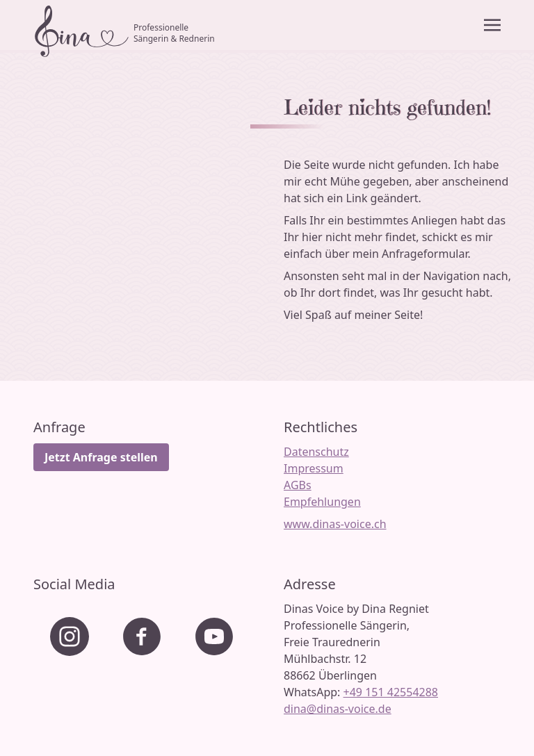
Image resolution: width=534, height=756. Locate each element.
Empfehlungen (322, 502)
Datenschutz (316, 452)
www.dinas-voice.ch (335, 524)
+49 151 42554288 (391, 692)
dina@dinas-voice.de (338, 709)
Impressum (314, 468)
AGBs (298, 485)
